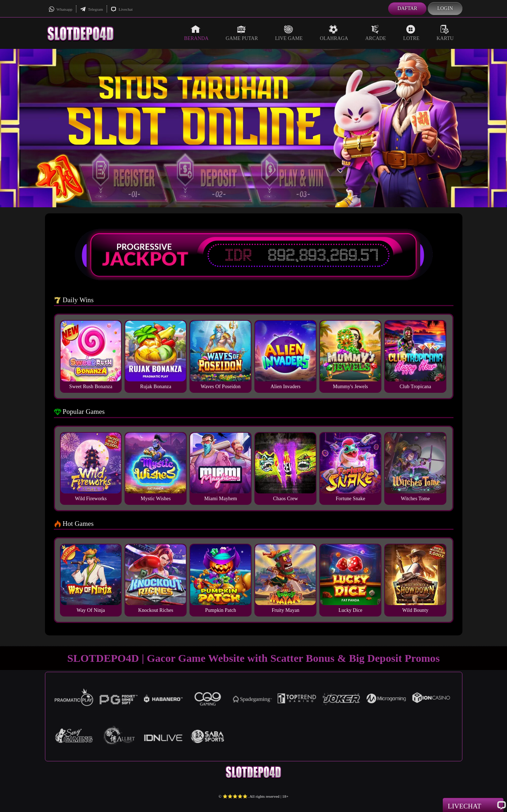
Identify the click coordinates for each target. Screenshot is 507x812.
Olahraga (334, 33)
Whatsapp (60, 9)
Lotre (411, 33)
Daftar (407, 8)
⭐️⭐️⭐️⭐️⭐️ (235, 796)
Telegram (92, 9)
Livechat (122, 9)
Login (445, 8)
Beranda (196, 33)
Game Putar (242, 33)
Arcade (376, 33)
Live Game (289, 33)
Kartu (445, 33)
